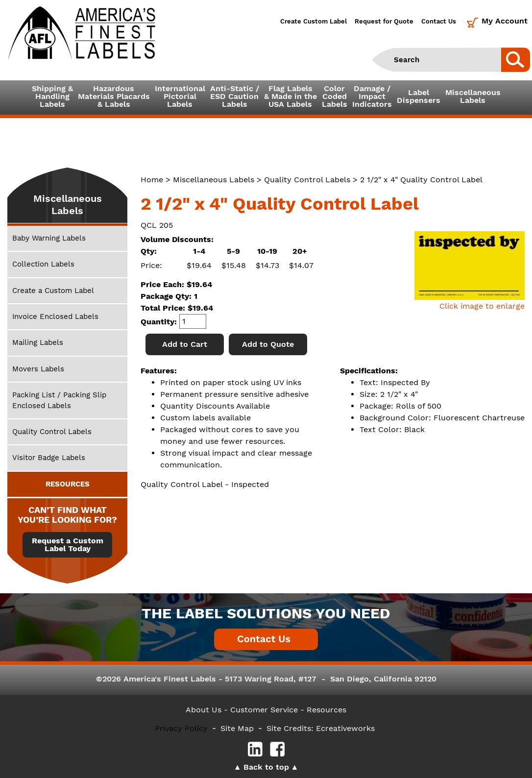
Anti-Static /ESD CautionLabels (235, 96)
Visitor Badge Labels (49, 458)
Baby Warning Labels (49, 238)
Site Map (237, 728)
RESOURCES (68, 484)
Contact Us (439, 21)
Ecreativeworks (345, 728)
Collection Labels (43, 264)
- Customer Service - (264, 710)
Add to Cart (185, 344)
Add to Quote (268, 344)
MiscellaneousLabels (473, 96)
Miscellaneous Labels (214, 180)
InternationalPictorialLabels (180, 96)
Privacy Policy (181, 728)
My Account (505, 21)
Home (152, 180)
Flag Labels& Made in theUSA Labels (290, 96)
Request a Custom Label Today (68, 545)
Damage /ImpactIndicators (372, 96)
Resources (326, 710)
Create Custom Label (314, 21)
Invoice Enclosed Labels (55, 316)
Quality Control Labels (307, 180)
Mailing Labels (38, 342)
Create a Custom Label (53, 291)
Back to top (266, 767)
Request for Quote (384, 21)
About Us (204, 710)
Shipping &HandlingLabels (52, 96)
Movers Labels (38, 369)
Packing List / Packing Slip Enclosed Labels (59, 400)
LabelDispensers (419, 96)
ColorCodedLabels (335, 96)
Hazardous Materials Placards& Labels (114, 96)
